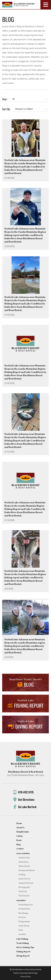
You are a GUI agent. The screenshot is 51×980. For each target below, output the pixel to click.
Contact (20, 849)
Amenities (21, 901)
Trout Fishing (23, 943)
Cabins (20, 836)
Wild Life (23, 892)
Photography (24, 887)
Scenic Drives (24, 879)
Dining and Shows (27, 870)
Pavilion (22, 917)
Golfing (22, 875)
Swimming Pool (26, 905)
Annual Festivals (26, 883)
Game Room (24, 926)
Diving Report (23, 956)
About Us (20, 828)
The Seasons (24, 896)
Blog (18, 845)
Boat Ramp (23, 913)
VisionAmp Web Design (29, 973)
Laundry (22, 934)
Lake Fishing (22, 939)
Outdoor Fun (24, 858)
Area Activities (23, 854)
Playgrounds (24, 922)
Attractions (23, 862)
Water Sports (24, 866)
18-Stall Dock (24, 909)
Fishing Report (23, 952)
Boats (19, 840)
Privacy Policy (26, 977)
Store (21, 930)
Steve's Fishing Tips (25, 948)
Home (19, 824)
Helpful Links (23, 832)
